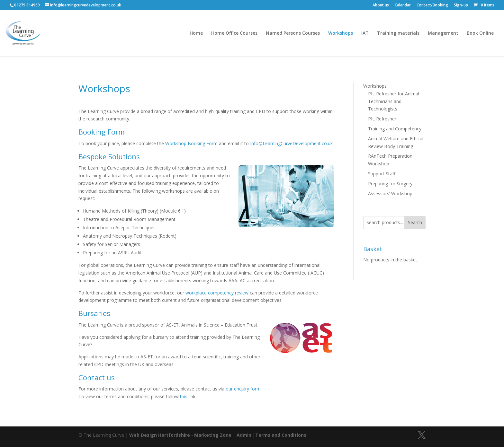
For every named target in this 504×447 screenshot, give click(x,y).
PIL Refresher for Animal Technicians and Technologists (394, 101)
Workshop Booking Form (191, 143)
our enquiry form (243, 389)
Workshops (341, 33)
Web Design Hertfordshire (160, 435)
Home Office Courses (234, 33)
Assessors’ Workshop (390, 193)
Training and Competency (395, 129)
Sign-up (461, 5)
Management (443, 33)
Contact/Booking (432, 5)
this (184, 396)
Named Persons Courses (293, 33)
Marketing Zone (213, 435)
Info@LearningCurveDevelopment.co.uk (291, 143)
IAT (365, 33)
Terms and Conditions (281, 435)
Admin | (246, 435)
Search (415, 222)
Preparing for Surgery (390, 184)
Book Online (480, 33)
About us (381, 5)
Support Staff (382, 174)
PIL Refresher (382, 119)
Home (196, 33)
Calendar (403, 5)
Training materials (398, 33)
